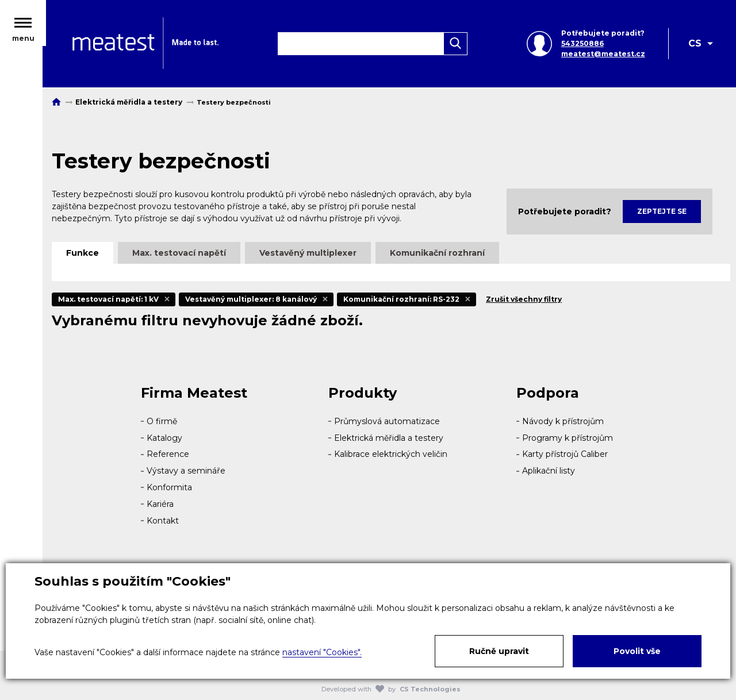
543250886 (582, 45)
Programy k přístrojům (568, 438)
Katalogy (164, 438)
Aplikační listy (549, 471)
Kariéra (160, 504)
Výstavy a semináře (186, 471)
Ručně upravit (499, 651)
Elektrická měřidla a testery (389, 438)
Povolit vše (637, 651)
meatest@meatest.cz (603, 55)
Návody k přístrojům (563, 421)
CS (695, 45)
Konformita (169, 487)
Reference (168, 454)
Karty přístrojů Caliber (565, 454)
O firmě (162, 421)
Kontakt (163, 521)
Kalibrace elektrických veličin (391, 454)
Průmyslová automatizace (387, 421)
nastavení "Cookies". (322, 652)
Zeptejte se (662, 211)
